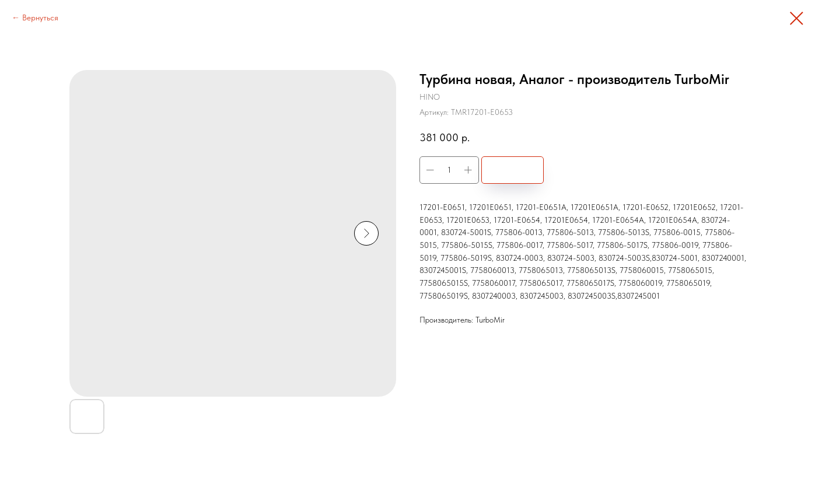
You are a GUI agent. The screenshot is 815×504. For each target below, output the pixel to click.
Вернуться (40, 17)
